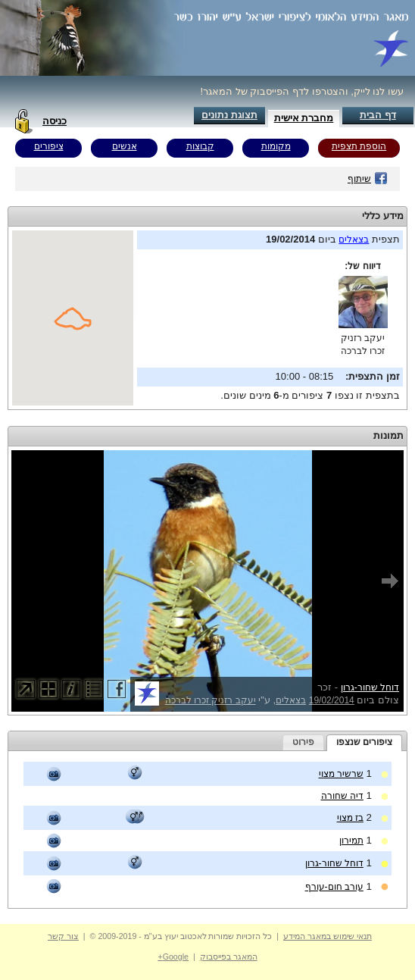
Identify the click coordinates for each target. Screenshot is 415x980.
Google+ (173, 957)
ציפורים (49, 146)
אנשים (125, 146)
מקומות (276, 146)
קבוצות (200, 146)
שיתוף (368, 179)
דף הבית (378, 115)
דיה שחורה (342, 796)
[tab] (364, 743)
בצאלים (354, 240)
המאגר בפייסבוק (229, 957)
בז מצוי (350, 818)
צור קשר (63, 936)
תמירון (351, 841)
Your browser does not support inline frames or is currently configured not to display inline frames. (73, 318)
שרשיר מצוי (341, 774)
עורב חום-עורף (334, 887)
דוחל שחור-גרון (370, 687)
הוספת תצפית (359, 146)
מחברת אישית (304, 118)
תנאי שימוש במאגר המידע (328, 936)
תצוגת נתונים (229, 115)
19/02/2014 (332, 700)
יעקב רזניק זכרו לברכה (211, 700)
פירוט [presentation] (303, 742)
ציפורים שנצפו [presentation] (364, 742)
